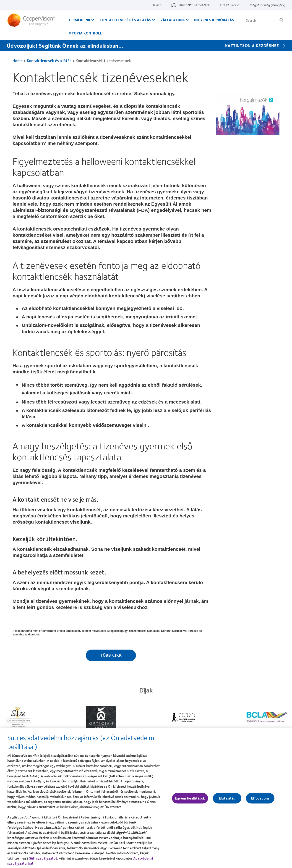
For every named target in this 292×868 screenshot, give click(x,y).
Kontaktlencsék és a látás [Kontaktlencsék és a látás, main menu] (125, 20)
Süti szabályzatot (43, 861)
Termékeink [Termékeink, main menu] (79, 20)
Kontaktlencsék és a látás (49, 60)
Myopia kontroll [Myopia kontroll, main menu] (85, 33)
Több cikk (111, 655)
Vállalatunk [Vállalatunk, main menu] (173, 20)
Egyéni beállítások (190, 801)
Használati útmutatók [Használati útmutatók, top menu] (194, 5)
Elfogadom (260, 801)
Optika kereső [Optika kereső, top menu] (230, 5)
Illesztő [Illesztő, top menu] (156, 5)
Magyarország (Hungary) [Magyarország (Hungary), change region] (267, 5)
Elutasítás (227, 801)
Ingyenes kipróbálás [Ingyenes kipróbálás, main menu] (214, 20)
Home (18, 60)
